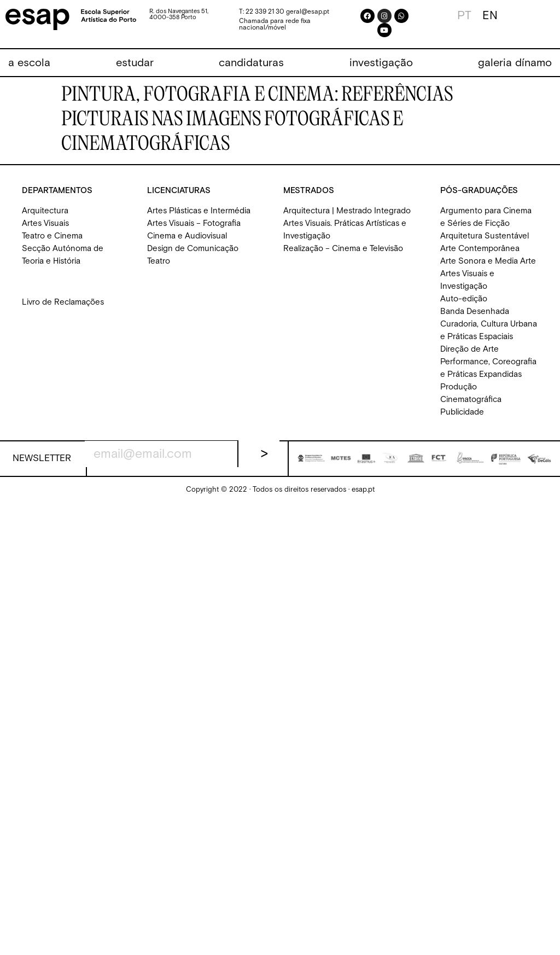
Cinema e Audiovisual (187, 236)
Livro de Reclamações (63, 302)
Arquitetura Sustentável (485, 236)
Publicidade (462, 412)
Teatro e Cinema (52, 236)
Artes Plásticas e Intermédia (199, 211)
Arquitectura (45, 211)
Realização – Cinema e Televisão (343, 249)
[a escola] (29, 63)
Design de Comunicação (193, 249)
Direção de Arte (469, 349)
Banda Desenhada (475, 311)
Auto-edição (464, 299)
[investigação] (381, 63)
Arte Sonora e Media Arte (488, 261)
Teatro (159, 261)
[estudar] (135, 63)
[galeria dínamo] (515, 63)
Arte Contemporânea (480, 249)
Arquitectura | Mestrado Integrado (347, 211)
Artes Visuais (45, 223)
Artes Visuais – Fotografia (194, 223)
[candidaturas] (251, 63)
